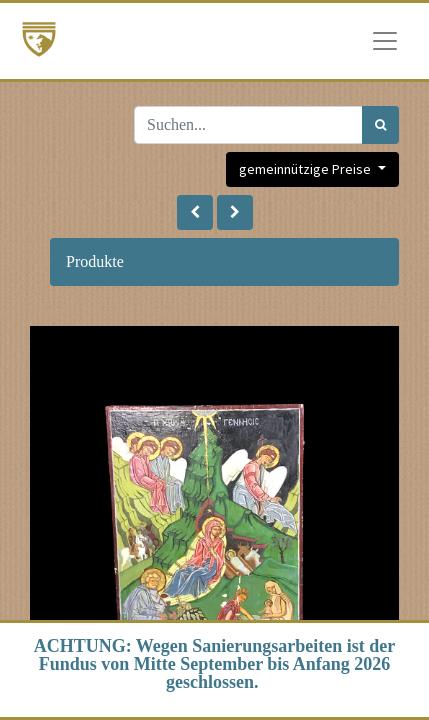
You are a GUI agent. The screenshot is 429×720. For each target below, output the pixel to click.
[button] (195, 212)
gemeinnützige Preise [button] (306, 169)
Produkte (95, 261)
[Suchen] (380, 125)
